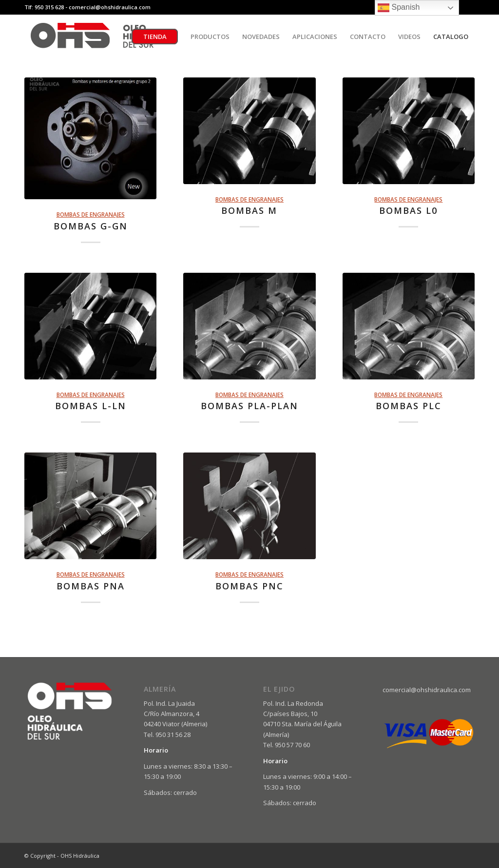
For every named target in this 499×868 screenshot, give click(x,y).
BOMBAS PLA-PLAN (249, 406)
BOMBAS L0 (408, 210)
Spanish (399, 8)
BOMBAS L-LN (91, 406)
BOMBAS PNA (91, 586)
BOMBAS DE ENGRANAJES (91, 214)
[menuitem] (155, 37)
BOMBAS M (249, 210)
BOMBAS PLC (409, 406)
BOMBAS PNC (249, 586)
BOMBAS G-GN (91, 226)
